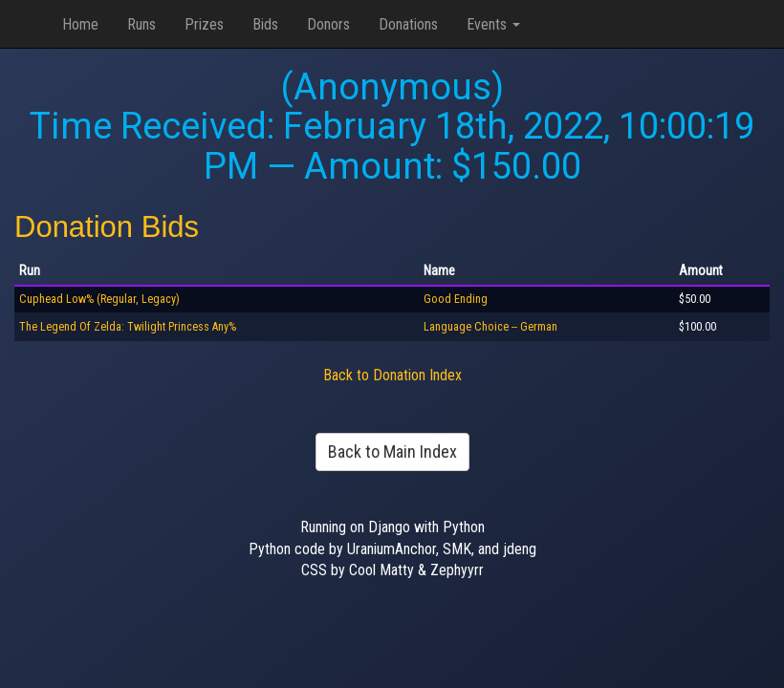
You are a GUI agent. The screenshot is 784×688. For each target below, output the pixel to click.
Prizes (204, 24)
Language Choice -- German (490, 327)
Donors (328, 24)
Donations (408, 24)
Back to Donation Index (392, 375)
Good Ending (456, 299)
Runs (142, 24)
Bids (265, 24)
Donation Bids (107, 227)
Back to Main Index (392, 451)
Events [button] (493, 24)
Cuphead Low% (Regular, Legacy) (99, 299)
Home (80, 24)
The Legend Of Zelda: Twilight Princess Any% (128, 327)
